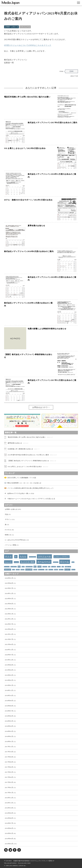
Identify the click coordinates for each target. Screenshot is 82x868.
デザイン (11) (10, 519)
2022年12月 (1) (10, 619)
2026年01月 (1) (10, 578)
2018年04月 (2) (10, 726)
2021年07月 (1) (10, 639)
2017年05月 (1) (10, 772)
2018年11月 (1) (10, 690)
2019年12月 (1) (10, 660)
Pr (16, 557)
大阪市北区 (45, 567)
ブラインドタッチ (32, 557)
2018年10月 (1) (10, 695)
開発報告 (56, 570)
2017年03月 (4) (10, 782)
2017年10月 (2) (10, 752)
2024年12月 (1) (10, 593)
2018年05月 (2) (10, 721)
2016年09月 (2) (10, 813)
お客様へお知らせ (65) (13, 509)
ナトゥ (8, 556)
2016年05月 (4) (10, 833)
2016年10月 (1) (10, 808)
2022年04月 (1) (10, 629)
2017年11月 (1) (10, 747)
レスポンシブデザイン (62, 557)
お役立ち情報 (29, 570)
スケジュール (25, 27)
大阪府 (39, 567)
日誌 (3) (8, 514)
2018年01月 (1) (10, 741)
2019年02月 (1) (10, 680)
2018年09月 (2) (10, 701)
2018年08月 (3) (10, 706)
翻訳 (35, 567)
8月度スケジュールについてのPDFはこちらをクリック (28, 45)
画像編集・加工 (68, 567)
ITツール (65, 562)
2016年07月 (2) (10, 823)
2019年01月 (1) (10, 685)
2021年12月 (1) (10, 634)
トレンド (8, 562)
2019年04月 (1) (10, 670)
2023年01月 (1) (10, 614)
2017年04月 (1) (10, 777)
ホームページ (44, 562)
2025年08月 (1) (10, 583)
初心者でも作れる (29, 567)
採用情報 (35, 570)
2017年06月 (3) (10, 767)
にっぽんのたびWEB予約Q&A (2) (17, 540)
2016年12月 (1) (10, 798)
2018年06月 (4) (10, 716)
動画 (19, 567)
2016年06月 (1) (10, 828)
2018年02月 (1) (10, 736)
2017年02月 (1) (10, 787)
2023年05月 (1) (10, 609)
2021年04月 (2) (10, 644)
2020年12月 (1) (10, 650)
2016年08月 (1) (10, 818)
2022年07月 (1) (10, 624)
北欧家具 (18, 570)
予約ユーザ (51, 570)
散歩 (63, 567)
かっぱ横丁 (54, 567)
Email (73, 562)
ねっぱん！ (67, 570)
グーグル (16, 562)
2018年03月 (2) (10, 731)
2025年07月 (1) (10, 588)
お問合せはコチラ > (41, 407)
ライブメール (7, 567)
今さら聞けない (14, 567)
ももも (23, 556)
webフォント (56, 562)
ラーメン (59, 567)
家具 (46, 570)
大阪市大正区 (8, 570)
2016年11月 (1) (10, 803)
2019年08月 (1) (10, 665)
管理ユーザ (61, 570)
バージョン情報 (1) (12, 545)
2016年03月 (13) (11, 844)
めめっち (73, 570)
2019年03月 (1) (10, 675)
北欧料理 (22, 570)
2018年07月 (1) (10, 711)
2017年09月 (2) (10, 757)
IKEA (14, 570)
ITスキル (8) (9, 530)
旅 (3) (7, 525)
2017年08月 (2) (10, 762)
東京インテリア (41, 570)
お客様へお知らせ (11, 27)
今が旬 (23, 567)
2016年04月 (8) (10, 839)
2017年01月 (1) (10, 793)
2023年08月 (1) (10, 604)
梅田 (49, 567)
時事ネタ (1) (9, 535)
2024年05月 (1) (10, 599)
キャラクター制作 (27, 562)
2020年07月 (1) (10, 655)
